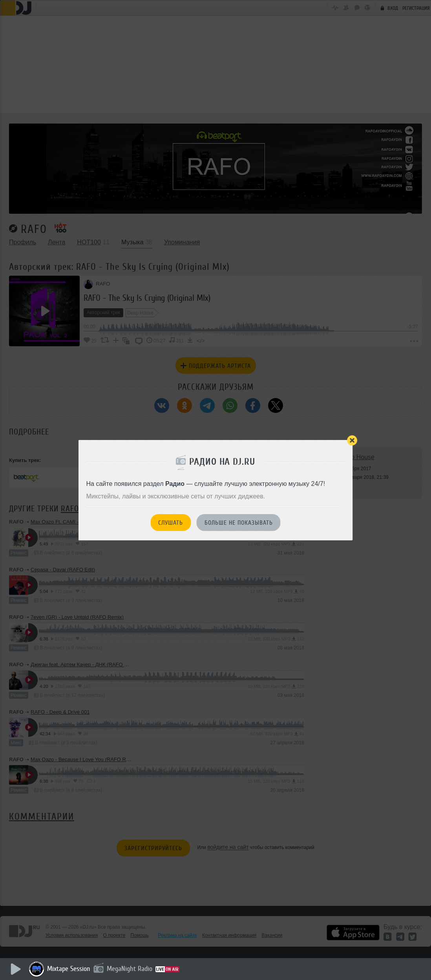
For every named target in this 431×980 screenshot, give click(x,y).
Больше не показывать (239, 523)
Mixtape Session (69, 969)
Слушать (171, 523)
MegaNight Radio (130, 969)
